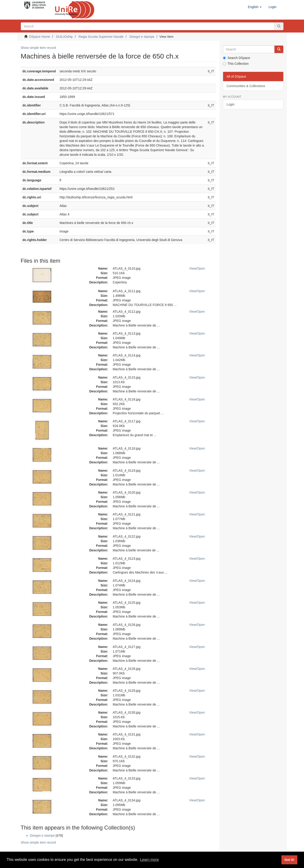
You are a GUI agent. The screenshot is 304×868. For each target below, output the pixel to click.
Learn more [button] (149, 860)
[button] (255, 7)
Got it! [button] (289, 860)
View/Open (197, 268)
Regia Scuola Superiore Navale (101, 37)
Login (230, 104)
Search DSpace (236, 58)
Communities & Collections (246, 86)
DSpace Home (40, 37)
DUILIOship (64, 37)
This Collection (236, 64)
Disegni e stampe (142, 37)
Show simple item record (38, 48)
